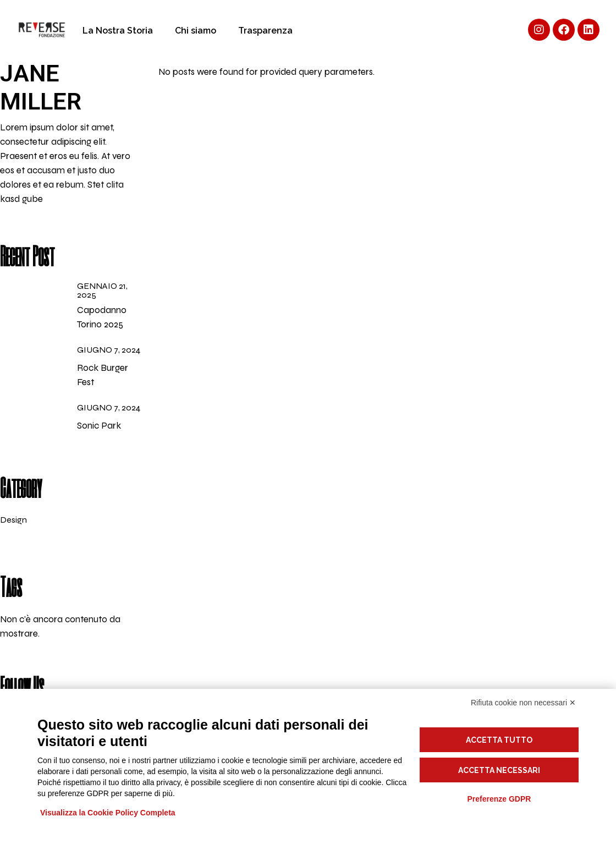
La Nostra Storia (118, 31)
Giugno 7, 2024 (109, 350)
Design (13, 520)
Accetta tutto (499, 740)
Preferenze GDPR (499, 799)
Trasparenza (265, 31)
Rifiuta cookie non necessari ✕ (523, 703)
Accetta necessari (499, 770)
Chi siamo (196, 31)
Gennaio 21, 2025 (102, 291)
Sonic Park (99, 426)
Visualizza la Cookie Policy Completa (108, 813)
